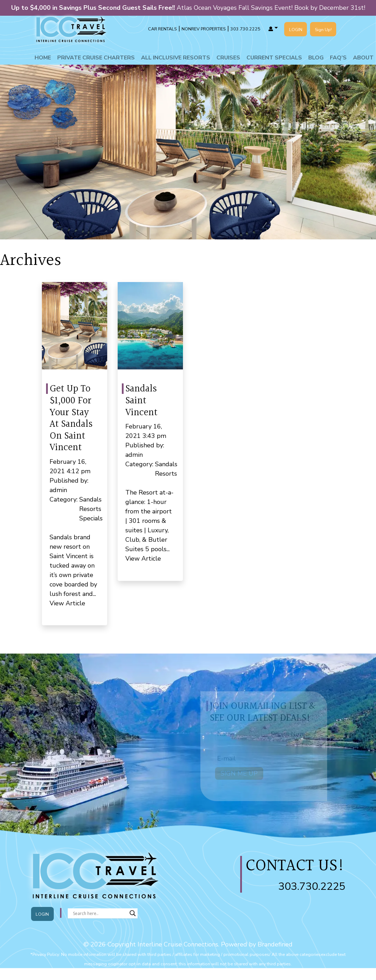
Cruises (228, 58)
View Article (67, 603)
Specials (91, 518)
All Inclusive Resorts (176, 58)
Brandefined (275, 944)
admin (58, 490)
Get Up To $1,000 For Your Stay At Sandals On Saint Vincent (71, 418)
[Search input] (99, 913)
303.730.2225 (312, 887)
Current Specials (274, 58)
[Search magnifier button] (133, 913)
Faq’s (338, 58)
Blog (316, 58)
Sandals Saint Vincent (141, 401)
